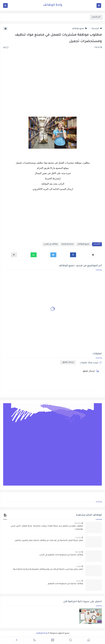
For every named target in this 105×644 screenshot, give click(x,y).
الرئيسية (97, 29)
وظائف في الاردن (51, 244)
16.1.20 (78, 552)
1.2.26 (78, 566)
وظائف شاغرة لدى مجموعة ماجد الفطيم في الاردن (61, 555)
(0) (6, 48)
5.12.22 (78, 538)
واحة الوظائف (52, 5)
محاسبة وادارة (67, 244)
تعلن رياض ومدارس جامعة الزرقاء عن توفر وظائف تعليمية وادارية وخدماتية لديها (48, 569)
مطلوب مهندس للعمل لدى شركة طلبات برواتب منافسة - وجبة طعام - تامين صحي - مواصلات (46, 528)
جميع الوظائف (79, 29)
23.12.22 (78, 523)
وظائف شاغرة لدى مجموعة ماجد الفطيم (65, 584)
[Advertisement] (52, 85)
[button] (73, 255)
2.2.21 (78, 581)
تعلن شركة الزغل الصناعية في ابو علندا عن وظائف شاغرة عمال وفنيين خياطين (49, 541)
